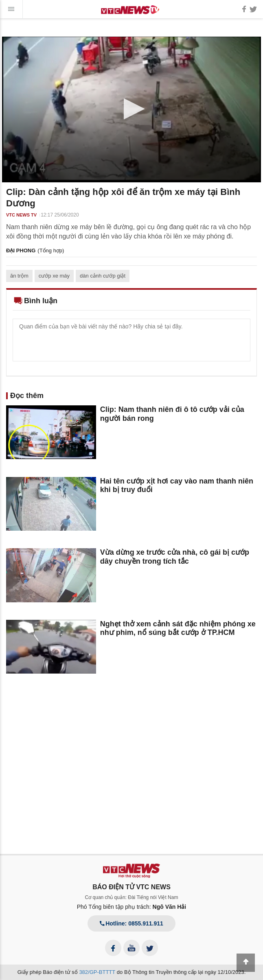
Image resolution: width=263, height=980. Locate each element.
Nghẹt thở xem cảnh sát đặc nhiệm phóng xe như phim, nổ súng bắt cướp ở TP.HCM (178, 628)
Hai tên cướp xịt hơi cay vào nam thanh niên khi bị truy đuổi (177, 486)
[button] (132, 109)
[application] (131, 109)
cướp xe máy (54, 276)
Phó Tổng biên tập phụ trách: (132, 907)
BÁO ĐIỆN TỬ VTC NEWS (131, 887)
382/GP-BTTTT (97, 972)
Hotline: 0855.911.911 (131, 923)
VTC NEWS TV (21, 215)
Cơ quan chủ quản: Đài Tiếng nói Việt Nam (132, 897)
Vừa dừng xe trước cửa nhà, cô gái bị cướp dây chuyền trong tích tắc (175, 557)
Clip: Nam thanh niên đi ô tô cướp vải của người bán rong (172, 414)
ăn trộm (19, 276)
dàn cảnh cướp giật (103, 276)
